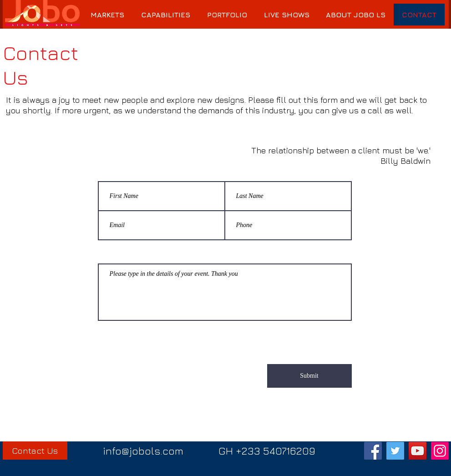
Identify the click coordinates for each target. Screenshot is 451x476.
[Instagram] (440, 451)
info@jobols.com (143, 451)
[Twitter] (395, 451)
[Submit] (309, 376)
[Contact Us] (35, 451)
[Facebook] (373, 451)
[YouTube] (418, 451)
